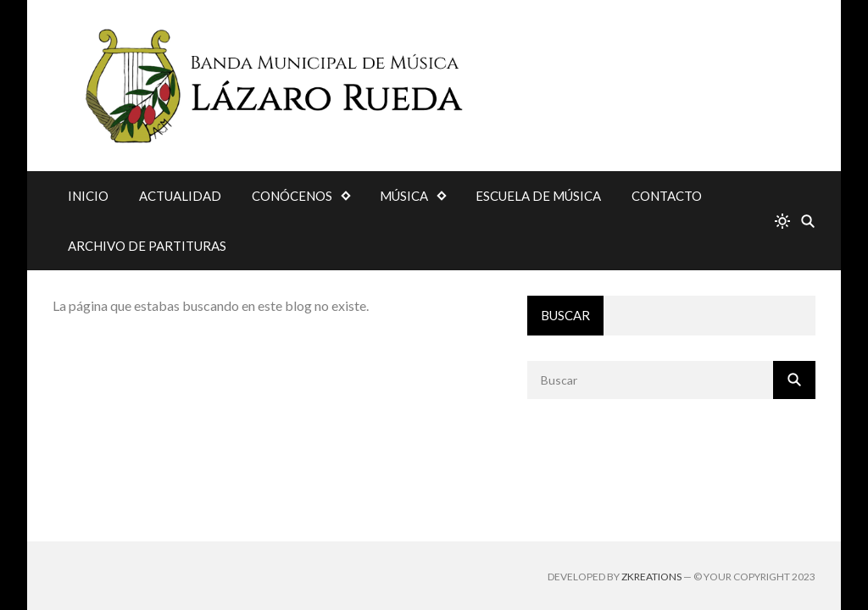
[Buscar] (808, 221)
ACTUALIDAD (180, 196)
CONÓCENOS (292, 196)
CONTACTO (667, 196)
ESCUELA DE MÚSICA (538, 196)
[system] (782, 221)
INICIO (88, 196)
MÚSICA (404, 196)
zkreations (651, 577)
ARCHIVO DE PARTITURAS (147, 246)
